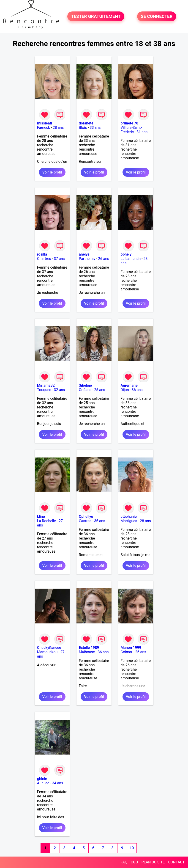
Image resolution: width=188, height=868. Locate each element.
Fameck (44, 128)
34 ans (57, 783)
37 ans (59, 259)
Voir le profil (52, 172)
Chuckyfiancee (49, 648)
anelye (84, 254)
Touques (44, 390)
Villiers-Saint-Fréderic (131, 130)
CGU (134, 862)
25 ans (100, 390)
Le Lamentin (131, 259)
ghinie (42, 779)
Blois (83, 128)
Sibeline (85, 385)
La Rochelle (46, 521)
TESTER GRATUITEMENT (96, 16)
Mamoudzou (47, 652)
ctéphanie (129, 517)
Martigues (129, 521)
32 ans (60, 390)
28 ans (58, 128)
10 (132, 848)
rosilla (42, 254)
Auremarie (129, 385)
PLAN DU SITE (153, 862)
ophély (126, 254)
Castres (85, 521)
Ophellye (86, 517)
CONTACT (176, 862)
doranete (86, 123)
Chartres (44, 259)
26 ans (104, 259)
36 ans (137, 390)
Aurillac (43, 783)
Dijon (125, 390)
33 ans (95, 128)
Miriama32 (46, 385)
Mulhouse (87, 652)
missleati (45, 123)
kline (41, 517)
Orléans (85, 390)
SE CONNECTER (157, 16)
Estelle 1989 (89, 648)
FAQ (124, 862)
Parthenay (87, 259)
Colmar (127, 652)
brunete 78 (129, 123)
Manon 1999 (131, 648)
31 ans (142, 132)
